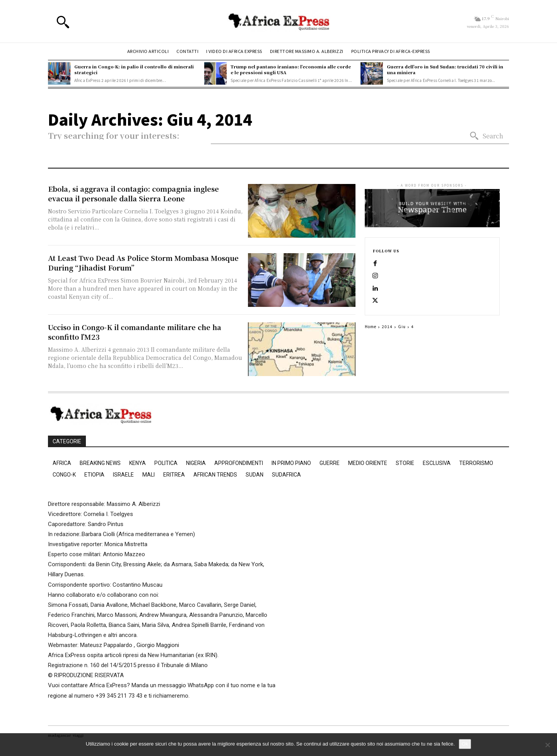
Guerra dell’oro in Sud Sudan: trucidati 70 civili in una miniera (445, 69)
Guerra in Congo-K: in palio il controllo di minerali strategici (134, 69)
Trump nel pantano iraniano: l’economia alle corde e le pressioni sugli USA (291, 69)
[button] (63, 22)
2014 (387, 326)
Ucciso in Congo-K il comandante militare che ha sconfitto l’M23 (135, 332)
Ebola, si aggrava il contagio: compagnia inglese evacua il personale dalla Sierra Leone (133, 193)
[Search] (486, 136)
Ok (465, 744)
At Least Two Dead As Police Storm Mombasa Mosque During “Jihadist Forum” (143, 263)
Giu (402, 326)
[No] (547, 745)
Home (371, 326)
